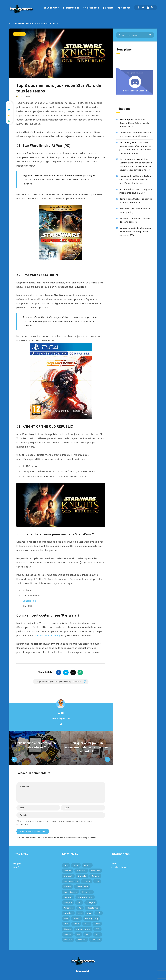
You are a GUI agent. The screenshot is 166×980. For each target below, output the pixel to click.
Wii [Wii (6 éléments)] (78, 934)
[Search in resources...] (135, 35)
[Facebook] (139, 7)
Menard (123, 228)
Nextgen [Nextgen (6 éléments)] (91, 903)
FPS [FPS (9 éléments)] (97, 881)
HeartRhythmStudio (130, 119)
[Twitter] (143, 7)
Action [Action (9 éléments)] (87, 865)
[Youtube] (148, 7)
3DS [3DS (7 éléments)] (66, 865)
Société (108, 8)
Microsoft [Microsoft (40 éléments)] (87, 892)
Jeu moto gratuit (128, 142)
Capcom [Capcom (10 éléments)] (96, 871)
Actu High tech (91, 8)
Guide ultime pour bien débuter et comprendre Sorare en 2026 (135, 232)
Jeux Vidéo (51, 8)
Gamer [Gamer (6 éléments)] (68, 887)
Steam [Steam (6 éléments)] (67, 929)
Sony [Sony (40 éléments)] (97, 924)
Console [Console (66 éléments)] (82, 876)
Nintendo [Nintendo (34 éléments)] (68, 908)
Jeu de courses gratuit (131, 159)
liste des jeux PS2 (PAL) (47, 636)
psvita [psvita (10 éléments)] (77, 918)
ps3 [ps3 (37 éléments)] (80, 913)
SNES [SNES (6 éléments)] (87, 924)
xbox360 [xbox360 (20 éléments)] (82, 940)
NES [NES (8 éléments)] (79, 903)
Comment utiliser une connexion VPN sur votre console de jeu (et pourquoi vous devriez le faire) (136, 166)
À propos (124, 8)
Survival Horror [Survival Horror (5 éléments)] (83, 929)
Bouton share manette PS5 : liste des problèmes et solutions (135, 180)
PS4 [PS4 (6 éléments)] (89, 913)
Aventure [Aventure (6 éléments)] (81, 871)
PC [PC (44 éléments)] (80, 908)
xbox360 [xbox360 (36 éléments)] (68, 940)
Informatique (71, 8)
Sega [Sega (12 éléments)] (76, 924)
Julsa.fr (16, 867)
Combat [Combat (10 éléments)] (68, 876)
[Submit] (150, 35)
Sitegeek (17, 864)
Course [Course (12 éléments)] (95, 876)
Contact (116, 864)
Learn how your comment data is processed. (76, 838)
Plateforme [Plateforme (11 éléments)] (93, 908)
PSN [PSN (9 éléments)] (66, 918)
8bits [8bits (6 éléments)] (76, 865)
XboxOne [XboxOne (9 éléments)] (96, 940)
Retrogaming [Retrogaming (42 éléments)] (92, 918)
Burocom (124, 189)
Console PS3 (29, 601)
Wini (61, 713)
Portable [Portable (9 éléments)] (68, 913)
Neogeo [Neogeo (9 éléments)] (68, 903)
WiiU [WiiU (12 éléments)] (87, 934)
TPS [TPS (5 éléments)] (97, 929)
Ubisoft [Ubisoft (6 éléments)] (68, 934)
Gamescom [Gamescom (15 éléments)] (82, 887)
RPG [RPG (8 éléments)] (66, 924)
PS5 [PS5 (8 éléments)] (99, 913)
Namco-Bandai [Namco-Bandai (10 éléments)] (85, 897)
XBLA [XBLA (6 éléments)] (97, 934)
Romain (123, 199)
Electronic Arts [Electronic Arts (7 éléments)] (71, 881)
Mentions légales (120, 867)
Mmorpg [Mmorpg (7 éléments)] (68, 897)
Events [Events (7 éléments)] (87, 881)
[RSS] (152, 7)
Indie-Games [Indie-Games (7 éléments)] (70, 892)
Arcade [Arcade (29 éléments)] (68, 871)
